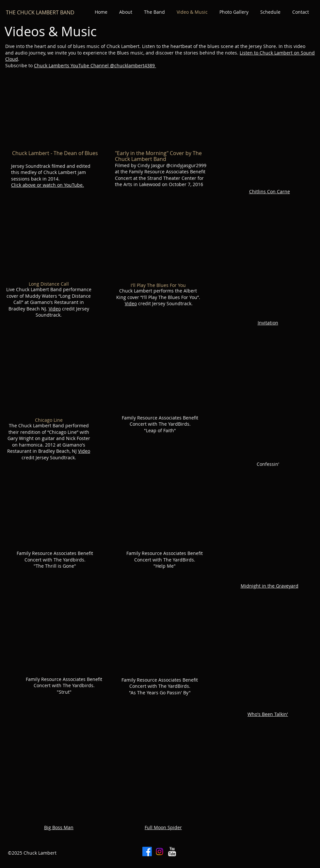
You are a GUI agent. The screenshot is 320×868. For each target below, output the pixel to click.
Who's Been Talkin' (268, 714)
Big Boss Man (59, 827)
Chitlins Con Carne (270, 191)
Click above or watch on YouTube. (48, 185)
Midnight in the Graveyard (270, 586)
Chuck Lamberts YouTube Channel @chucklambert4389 (95, 65)
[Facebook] (147, 852)
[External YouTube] (53, 113)
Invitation (268, 323)
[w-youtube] (172, 852)
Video (55, 309)
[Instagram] (160, 852)
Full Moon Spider (163, 827)
